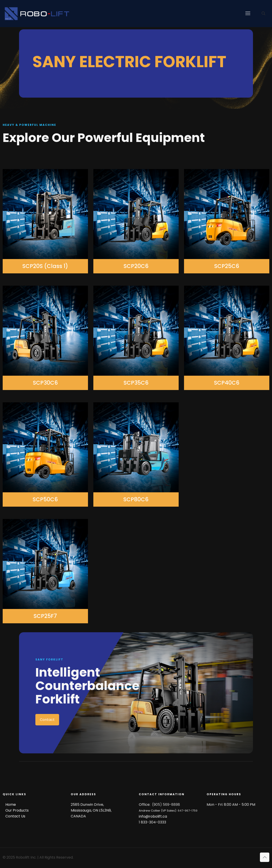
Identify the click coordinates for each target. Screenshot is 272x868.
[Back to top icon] (265, 857)
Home (11, 805)
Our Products (17, 810)
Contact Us (15, 816)
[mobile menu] (248, 13)
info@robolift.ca (153, 816)
